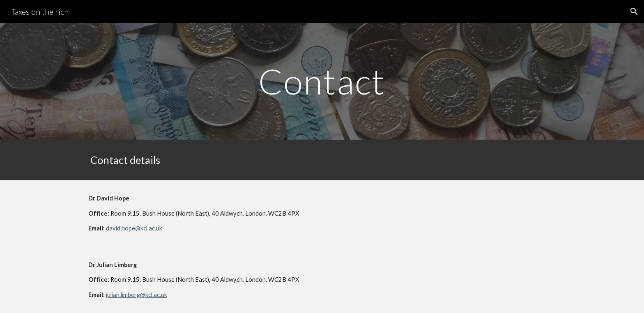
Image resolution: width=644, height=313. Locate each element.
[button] (634, 12)
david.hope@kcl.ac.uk (134, 228)
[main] (322, 81)
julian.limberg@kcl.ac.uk (137, 295)
